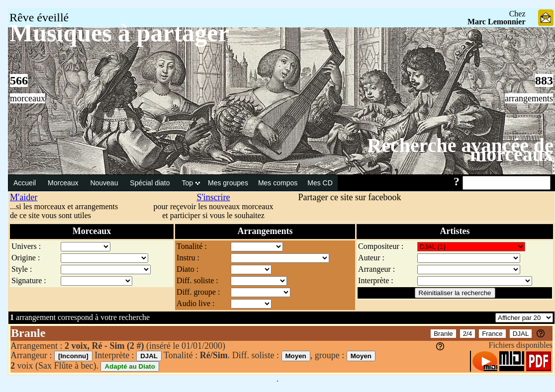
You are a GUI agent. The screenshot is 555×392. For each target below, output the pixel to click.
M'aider (24, 197)
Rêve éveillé (39, 17)
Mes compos (278, 183)
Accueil (26, 183)
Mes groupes (228, 183)
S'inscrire (213, 197)
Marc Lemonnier (497, 22)
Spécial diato (151, 183)
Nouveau (105, 183)
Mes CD (320, 183)
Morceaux (64, 183)
